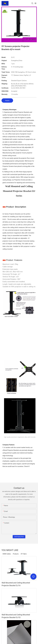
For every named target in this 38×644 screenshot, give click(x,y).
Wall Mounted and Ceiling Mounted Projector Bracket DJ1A (16, 584)
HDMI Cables (7, 554)
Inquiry (7, 101)
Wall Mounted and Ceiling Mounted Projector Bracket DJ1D (16, 616)
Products (16, 554)
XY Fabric (24, 554)
